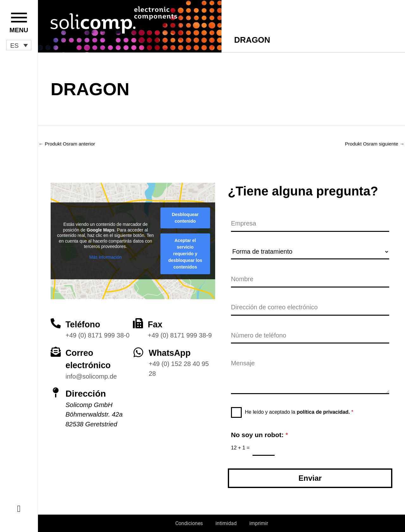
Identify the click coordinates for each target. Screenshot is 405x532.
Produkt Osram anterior (68, 144)
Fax (155, 322)
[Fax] (138, 321)
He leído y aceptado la (299, 412)
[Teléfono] (56, 321)
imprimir (259, 523)
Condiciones (189, 523)
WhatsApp (171, 351)
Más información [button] (106, 255)
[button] (19, 45)
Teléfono (84, 322)
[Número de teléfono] (310, 335)
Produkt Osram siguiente (373, 144)
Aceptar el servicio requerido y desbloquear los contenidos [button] (185, 251)
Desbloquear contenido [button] (185, 216)
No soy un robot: (259, 434)
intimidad (226, 523)
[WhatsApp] (138, 350)
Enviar (310, 478)
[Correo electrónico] (56, 350)
